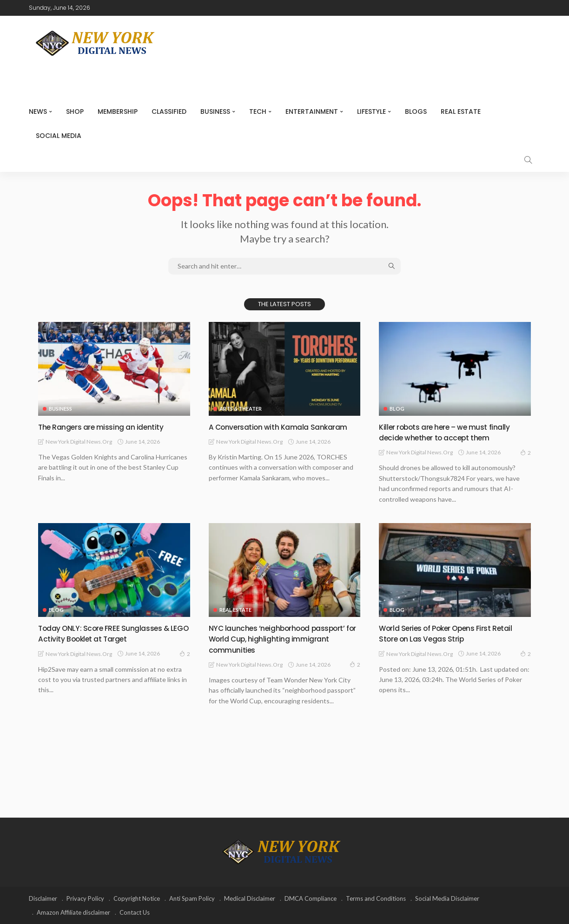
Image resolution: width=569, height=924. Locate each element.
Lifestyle (371, 111)
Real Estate (461, 111)
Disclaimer (43, 898)
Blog (397, 409)
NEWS (38, 111)
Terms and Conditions (376, 898)
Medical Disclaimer (250, 898)
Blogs (416, 111)
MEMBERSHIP (118, 111)
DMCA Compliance (311, 898)
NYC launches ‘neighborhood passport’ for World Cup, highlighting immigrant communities (284, 639)
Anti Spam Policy (192, 898)
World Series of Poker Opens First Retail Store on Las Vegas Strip (454, 633)
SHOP (75, 111)
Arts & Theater (241, 409)
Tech (258, 111)
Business (215, 111)
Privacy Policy (85, 898)
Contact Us (135, 912)
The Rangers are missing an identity (106, 427)
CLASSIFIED (169, 111)
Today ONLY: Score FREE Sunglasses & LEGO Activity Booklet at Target (110, 633)
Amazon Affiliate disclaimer (73, 912)
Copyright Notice (137, 898)
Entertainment (312, 111)
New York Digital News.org (79, 442)
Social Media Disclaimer (447, 898)
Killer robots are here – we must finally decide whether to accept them (452, 432)
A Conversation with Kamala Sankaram (285, 427)
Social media (59, 136)
